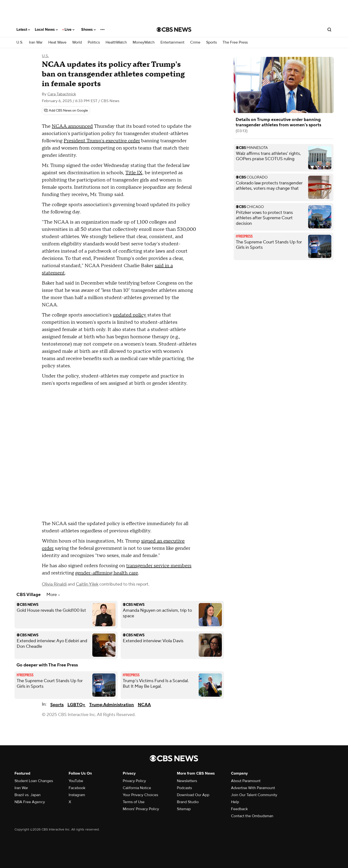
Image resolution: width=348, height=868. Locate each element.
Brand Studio (188, 802)
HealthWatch (116, 42)
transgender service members (159, 566)
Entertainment (172, 42)
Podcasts (184, 788)
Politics (94, 42)
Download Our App (193, 795)
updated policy (130, 315)
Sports (211, 42)
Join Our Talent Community (254, 795)
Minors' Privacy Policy (141, 809)
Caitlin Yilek (87, 584)
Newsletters (187, 781)
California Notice (137, 788)
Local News (46, 30)
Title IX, (134, 173)
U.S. (20, 42)
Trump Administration (112, 705)
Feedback (239, 809)
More (53, 595)
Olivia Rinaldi (54, 584)
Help (235, 802)
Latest (23, 30)
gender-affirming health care (107, 573)
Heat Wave (57, 42)
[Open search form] (329, 30)
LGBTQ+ (76, 705)
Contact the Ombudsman (252, 816)
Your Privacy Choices (140, 795)
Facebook (77, 788)
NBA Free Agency (30, 802)
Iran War (36, 42)
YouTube (76, 781)
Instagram (77, 795)
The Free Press (235, 42)
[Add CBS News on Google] (66, 111)
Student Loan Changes (34, 781)
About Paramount (246, 781)
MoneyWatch (144, 42)
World (77, 42)
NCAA (144, 705)
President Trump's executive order (102, 141)
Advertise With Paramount (253, 788)
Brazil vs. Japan (28, 795)
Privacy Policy (134, 781)
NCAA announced (72, 126)
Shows (88, 30)
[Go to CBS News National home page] (174, 30)
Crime (195, 42)
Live (69, 30)
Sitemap (184, 809)
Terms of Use (134, 802)
